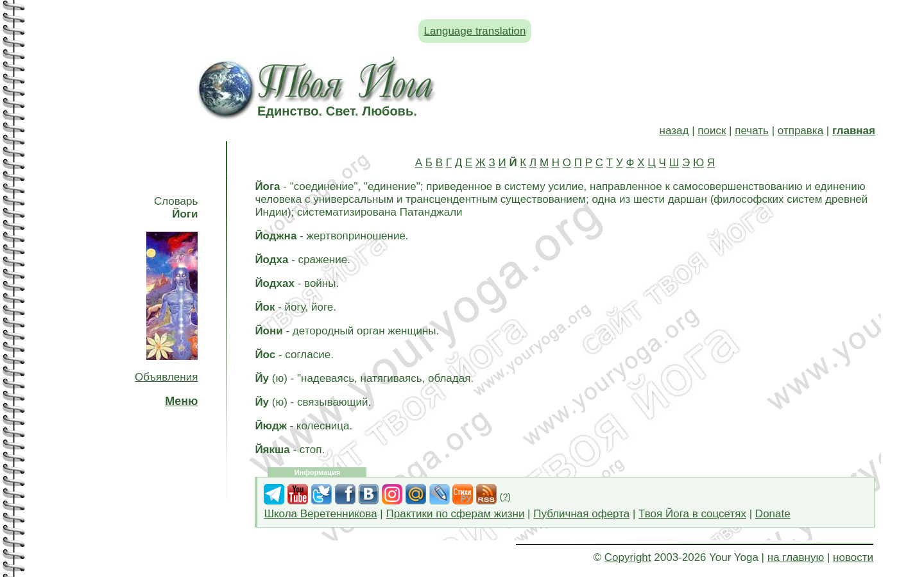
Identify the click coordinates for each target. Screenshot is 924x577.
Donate (773, 514)
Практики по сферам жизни (456, 514)
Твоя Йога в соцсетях (692, 514)
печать (752, 131)
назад (674, 131)
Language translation (475, 31)
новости (853, 557)
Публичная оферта (581, 514)
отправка (800, 131)
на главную (796, 557)
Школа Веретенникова (320, 514)
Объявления (166, 377)
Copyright (628, 557)
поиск (712, 131)
